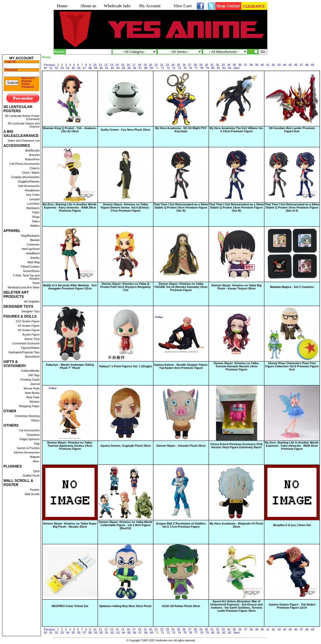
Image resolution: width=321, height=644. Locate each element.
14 (117, 65)
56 (79, 68)
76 (190, 68)
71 (163, 68)
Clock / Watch (31, 173)
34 (229, 65)
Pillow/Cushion (30, 267)
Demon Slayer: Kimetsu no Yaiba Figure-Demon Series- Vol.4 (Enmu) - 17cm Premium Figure (125, 207)
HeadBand (33, 253)
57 (84, 68)
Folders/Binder (30, 371)
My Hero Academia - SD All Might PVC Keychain (181, 130)
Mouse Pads (32, 388)
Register (27, 81)
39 (257, 65)
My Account (150, 6)
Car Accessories (29, 430)
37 (245, 65)
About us (88, 6)
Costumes (33, 244)
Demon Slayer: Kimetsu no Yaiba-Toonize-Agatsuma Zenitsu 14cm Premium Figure (70, 446)
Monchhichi (32, 357)
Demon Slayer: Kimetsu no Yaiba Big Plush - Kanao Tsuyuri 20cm (236, 287)
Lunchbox (33, 204)
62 (112, 68)
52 (57, 68)
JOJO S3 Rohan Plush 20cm (181, 606)
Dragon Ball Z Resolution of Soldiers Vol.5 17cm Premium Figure (181, 525)
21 (156, 65)
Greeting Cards (30, 380)
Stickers (35, 402)
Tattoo (36, 221)
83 (230, 68)
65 (129, 68)
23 (167, 65)
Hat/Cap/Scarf (31, 249)
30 (206, 65)
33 (223, 65)
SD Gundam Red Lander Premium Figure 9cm (292, 130)
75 (185, 68)
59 (96, 68)
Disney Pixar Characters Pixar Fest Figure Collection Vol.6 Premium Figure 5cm (292, 366)
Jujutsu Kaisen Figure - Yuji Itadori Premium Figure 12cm (292, 606)
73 (174, 68)
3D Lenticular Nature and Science (24, 125)
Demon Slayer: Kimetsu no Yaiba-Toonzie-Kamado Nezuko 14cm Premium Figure (236, 366)
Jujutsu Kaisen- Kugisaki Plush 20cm (125, 446)
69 (151, 68)
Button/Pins (32, 159)
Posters (35, 490)
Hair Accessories (29, 186)
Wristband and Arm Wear (24, 287)
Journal (35, 384)
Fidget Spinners (30, 439)
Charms (35, 168)
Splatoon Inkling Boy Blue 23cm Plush (125, 606)
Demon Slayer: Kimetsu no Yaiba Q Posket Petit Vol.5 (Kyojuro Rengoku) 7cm (126, 287)
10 (95, 65)
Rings (36, 217)
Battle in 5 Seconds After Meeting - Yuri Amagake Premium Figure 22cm (70, 287)
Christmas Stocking (27, 416)
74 (179, 68)
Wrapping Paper (29, 406)
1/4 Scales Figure (28, 326)
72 (168, 68)
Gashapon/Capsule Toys (24, 352)
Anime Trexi (32, 339)
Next (236, 68)
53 (62, 68)
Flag (37, 444)
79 (207, 68)
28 (195, 65)
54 (68, 68)
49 (312, 65)
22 (162, 65)
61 (107, 68)
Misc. (36, 461)
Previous (49, 65)
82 (224, 68)
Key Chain (33, 195)
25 (178, 65)
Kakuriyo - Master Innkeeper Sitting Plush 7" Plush (70, 366)
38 (251, 65)
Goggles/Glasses (29, 181)
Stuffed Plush (31, 476)
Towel (36, 283)
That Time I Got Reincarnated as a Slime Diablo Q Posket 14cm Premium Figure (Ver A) (181, 207)
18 (139, 65)
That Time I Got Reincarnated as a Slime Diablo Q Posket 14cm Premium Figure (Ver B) (236, 207)
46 (296, 65)
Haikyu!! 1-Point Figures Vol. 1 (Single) (126, 366)
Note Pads (33, 397)
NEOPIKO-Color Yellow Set (70, 606)
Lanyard (34, 199)
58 (90, 68)
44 (285, 65)
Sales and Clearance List (24, 141)
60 (101, 68)
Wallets (35, 226)
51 (51, 68)
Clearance (33, 435)
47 (301, 65)
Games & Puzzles (28, 448)
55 (73, 68)
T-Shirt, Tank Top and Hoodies (26, 277)
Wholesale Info (117, 6)
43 (279, 65)
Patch (36, 212)
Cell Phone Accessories (24, 164)
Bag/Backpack (30, 236)
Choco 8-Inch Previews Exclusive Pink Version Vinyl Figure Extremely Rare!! (236, 446)
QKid (36, 471)
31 (212, 65)
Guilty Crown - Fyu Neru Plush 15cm (125, 130)
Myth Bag (34, 262)
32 (218, 65)
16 (128, 65)
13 (112, 65)
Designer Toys (31, 311)
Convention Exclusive (26, 343)
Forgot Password (28, 85)
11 (100, 65)
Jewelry (35, 258)
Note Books (32, 393)
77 (196, 68)
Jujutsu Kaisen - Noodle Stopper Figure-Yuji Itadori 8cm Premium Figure (181, 366)
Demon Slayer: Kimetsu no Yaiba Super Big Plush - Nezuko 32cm (70, 525)
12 (106, 65)
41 (268, 65)
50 (45, 68)
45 (290, 65)
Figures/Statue (30, 348)
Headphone (32, 190)
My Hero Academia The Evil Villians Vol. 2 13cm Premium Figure (236, 130)
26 (184, 65)
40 (262, 65)
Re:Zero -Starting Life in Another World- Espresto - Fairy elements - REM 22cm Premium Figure (292, 446)
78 (202, 68)
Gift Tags (34, 375)
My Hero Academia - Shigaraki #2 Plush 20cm (237, 525)
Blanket (35, 240)
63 (118, 68)
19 (145, 65)
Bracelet (34, 155)
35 (234, 65)
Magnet (35, 457)
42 (273, 65)
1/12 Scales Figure (28, 321)
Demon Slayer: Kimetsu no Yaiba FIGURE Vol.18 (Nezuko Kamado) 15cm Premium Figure (181, 287)
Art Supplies (32, 301)
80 (213, 68)
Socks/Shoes (31, 271)
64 (124, 68)
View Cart (183, 6)
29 (201, 65)
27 (190, 65)
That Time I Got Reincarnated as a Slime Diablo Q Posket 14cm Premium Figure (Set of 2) (292, 207)
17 (134, 65)
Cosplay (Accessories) (25, 177)
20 (151, 65)
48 (307, 65)
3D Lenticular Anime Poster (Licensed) (22, 117)
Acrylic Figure (31, 334)
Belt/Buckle (32, 150)
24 (173, 65)
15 (123, 65)
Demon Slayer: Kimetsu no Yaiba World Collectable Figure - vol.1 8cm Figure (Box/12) (126, 525)
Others (35, 420)
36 (240, 65)
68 (146, 68)
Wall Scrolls (32, 494)
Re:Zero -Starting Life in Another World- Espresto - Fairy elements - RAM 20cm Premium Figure (70, 207)
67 (140, 68)
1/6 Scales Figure (28, 330)
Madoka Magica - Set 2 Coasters (292, 287)
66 (135, 68)
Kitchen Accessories (27, 452)
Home (62, 6)
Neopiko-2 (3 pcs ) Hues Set (292, 525)
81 (218, 68)
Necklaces (33, 208)
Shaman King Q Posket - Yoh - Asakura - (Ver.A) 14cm (70, 130)
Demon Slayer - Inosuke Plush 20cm (181, 446)
